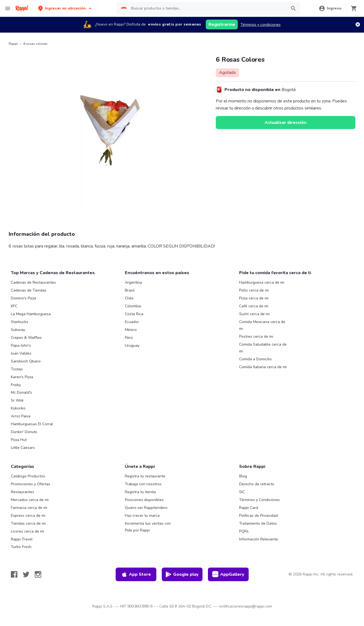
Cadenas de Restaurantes (33, 282)
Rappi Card (249, 508)
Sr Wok (17, 400)
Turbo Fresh (21, 547)
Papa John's (21, 345)
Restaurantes (23, 492)
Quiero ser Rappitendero (146, 508)
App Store (136, 574)
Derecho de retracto (257, 484)
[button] (65, 8)
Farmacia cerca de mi (29, 508)
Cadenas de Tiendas (29, 290)
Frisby (16, 385)
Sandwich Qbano (26, 361)
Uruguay (132, 345)
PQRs (244, 531)
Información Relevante (259, 539)
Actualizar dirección (286, 123)
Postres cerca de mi (256, 337)
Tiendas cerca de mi (28, 523)
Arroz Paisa (21, 416)
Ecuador (132, 322)
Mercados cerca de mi (30, 500)
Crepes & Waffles (26, 338)
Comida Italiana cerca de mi (263, 367)
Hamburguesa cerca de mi (262, 282)
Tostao (17, 369)
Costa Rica (134, 314)
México (131, 330)
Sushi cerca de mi (254, 314)
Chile (129, 298)
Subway (18, 330)
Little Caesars (23, 448)
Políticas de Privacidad (258, 516)
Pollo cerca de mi (254, 290)
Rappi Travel (22, 539)
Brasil (130, 290)
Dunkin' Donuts (24, 432)
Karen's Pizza (22, 377)
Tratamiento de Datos (258, 523)
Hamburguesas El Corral (32, 424)
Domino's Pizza (23, 298)
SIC (242, 492)
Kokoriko (18, 408)
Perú (129, 338)
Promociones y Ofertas (31, 484)
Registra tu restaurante (145, 476)
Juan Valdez (21, 353)
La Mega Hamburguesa (31, 314)
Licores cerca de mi (27, 531)
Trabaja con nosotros (143, 484)
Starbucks (20, 322)
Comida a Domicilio (255, 359)
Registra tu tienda (140, 492)
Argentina (133, 282)
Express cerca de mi (28, 516)
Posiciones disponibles (144, 500)
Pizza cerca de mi (254, 298)
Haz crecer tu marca (142, 516)
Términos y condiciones (261, 25)
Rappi (13, 44)
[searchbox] (207, 8)
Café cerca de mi (254, 306)
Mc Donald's (21, 392)
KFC (14, 306)
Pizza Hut (19, 440)
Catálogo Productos (28, 476)
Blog (243, 476)
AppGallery (228, 574)
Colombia (133, 306)
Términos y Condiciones (259, 500)
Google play (182, 574)
